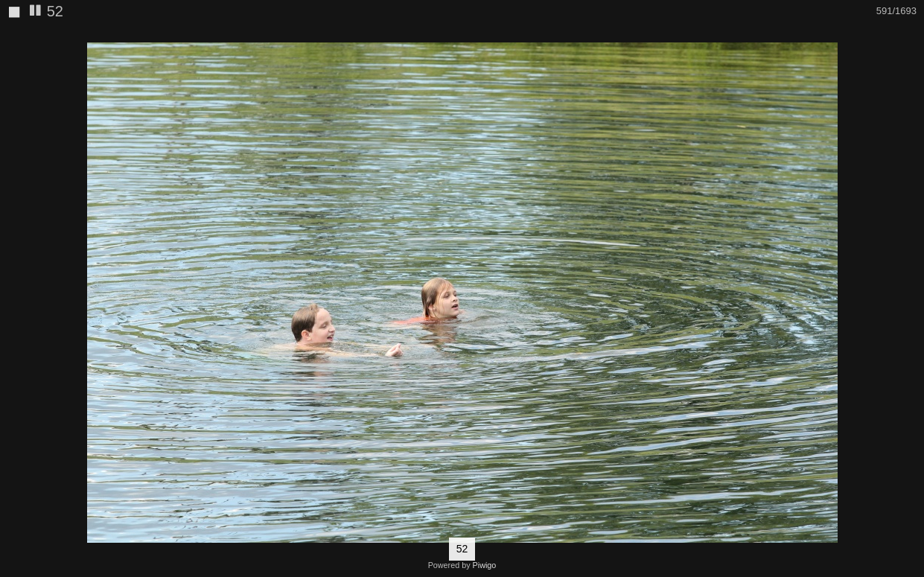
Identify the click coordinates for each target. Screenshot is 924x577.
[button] (911, 38)
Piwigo (485, 565)
